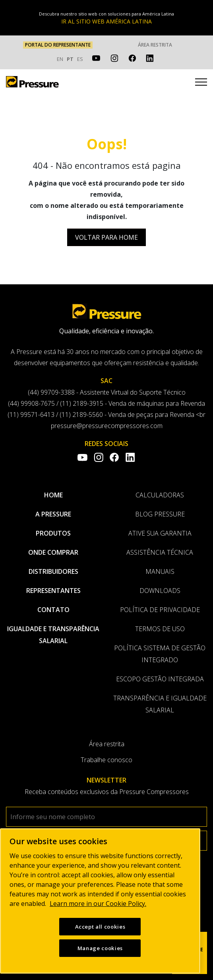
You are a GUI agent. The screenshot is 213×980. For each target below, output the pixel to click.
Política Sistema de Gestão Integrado (160, 654)
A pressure (53, 514)
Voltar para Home (106, 237)
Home (53, 495)
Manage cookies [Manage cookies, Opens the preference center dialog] (100, 949)
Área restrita (155, 45)
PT (70, 59)
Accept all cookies (100, 927)
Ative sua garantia (160, 533)
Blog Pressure (160, 514)
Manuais (160, 571)
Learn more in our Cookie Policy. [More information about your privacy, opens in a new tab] (98, 904)
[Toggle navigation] (201, 83)
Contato (53, 610)
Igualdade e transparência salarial (53, 635)
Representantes (53, 591)
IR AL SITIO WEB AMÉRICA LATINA (106, 21)
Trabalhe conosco (106, 760)
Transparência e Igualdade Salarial (160, 704)
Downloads (160, 591)
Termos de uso (160, 629)
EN (60, 59)
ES (80, 59)
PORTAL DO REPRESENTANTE (58, 45)
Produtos (53, 533)
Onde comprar (53, 552)
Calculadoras (160, 495)
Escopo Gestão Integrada (160, 679)
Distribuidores (53, 571)
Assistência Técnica (160, 552)
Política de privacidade (160, 610)
